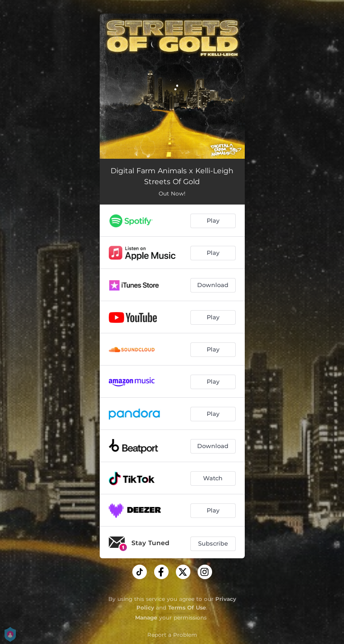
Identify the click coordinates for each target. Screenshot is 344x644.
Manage (146, 617)
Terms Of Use (187, 607)
